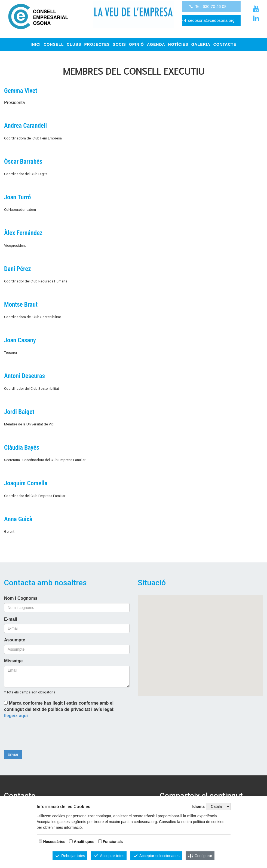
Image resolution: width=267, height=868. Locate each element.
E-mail (11, 619)
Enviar (13, 754)
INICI (36, 44)
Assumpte (15, 640)
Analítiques (84, 842)
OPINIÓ (136, 44)
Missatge (13, 661)
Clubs (74, 44)
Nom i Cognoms (21, 598)
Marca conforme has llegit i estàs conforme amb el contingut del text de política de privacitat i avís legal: (59, 709)
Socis (119, 44)
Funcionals (113, 842)
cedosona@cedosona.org (211, 25)
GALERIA (201, 44)
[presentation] (45, 735)
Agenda (156, 44)
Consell (54, 44)
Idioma (198, 806)
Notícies (178, 44)
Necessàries (54, 842)
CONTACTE (225, 44)
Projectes (97, 44)
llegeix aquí (16, 716)
